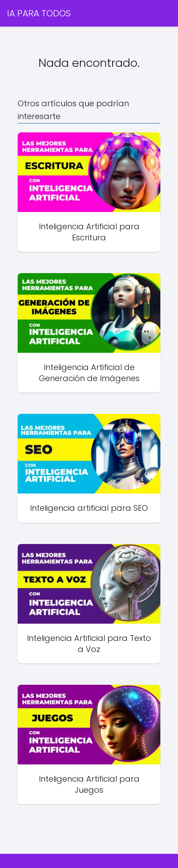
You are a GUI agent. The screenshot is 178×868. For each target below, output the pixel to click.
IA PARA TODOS (39, 13)
